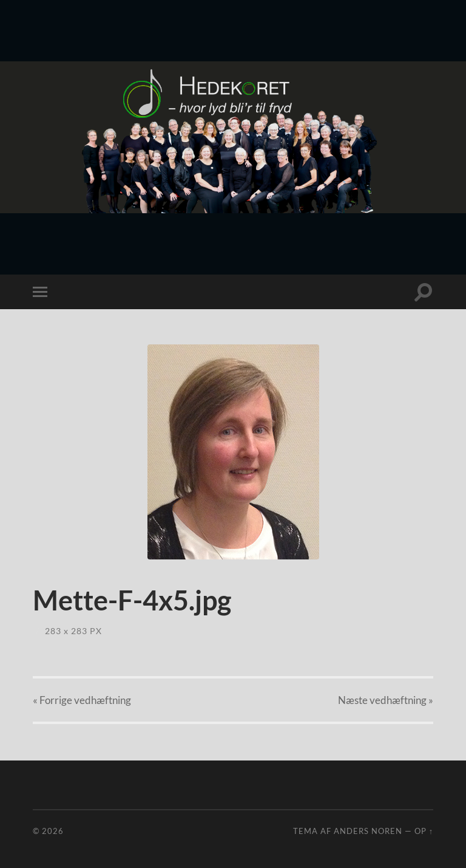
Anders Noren (368, 831)
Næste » (386, 700)
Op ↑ (424, 831)
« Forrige (82, 700)
